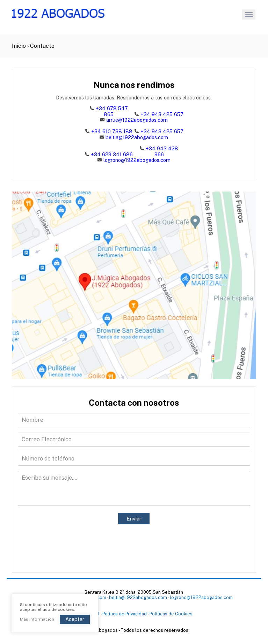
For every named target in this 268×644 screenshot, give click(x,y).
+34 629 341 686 (112, 154)
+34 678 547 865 (112, 111)
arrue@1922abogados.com (134, 120)
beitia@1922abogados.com (134, 137)
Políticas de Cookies (171, 614)
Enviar (134, 519)
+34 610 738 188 (112, 131)
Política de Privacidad (125, 614)
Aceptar (75, 619)
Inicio (19, 46)
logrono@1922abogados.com (134, 160)
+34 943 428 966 (162, 151)
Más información (37, 619)
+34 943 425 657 (162, 114)
